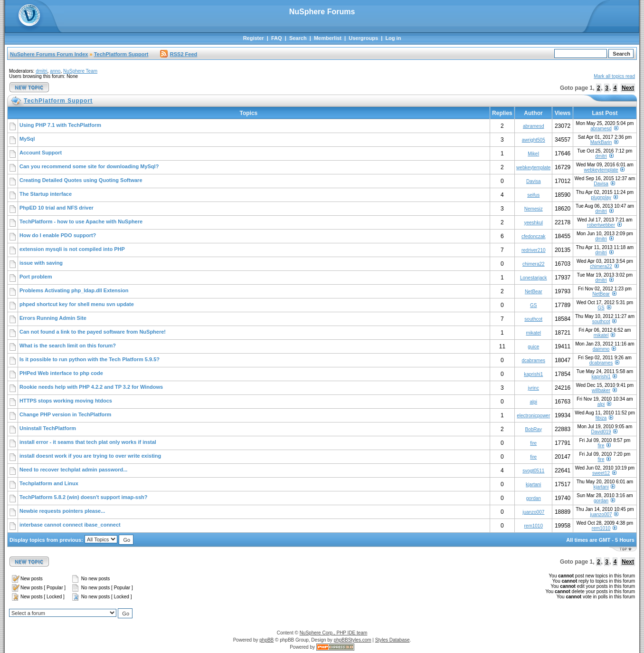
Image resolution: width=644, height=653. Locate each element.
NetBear (534, 292)
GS (533, 305)
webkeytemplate (533, 168)
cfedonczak (534, 236)
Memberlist (328, 38)
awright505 (534, 140)
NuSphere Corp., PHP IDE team (334, 633)
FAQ (277, 38)
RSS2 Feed (179, 54)
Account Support (41, 153)
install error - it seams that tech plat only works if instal (88, 442)
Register (254, 38)
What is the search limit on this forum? (68, 346)
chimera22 (534, 264)
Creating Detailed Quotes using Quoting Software (81, 180)
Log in (393, 38)
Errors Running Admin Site (53, 318)
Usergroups (363, 38)
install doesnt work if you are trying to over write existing (90, 456)
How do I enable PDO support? (58, 235)
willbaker (601, 390)
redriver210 (534, 250)
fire (533, 443)
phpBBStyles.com (353, 640)
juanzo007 (533, 512)
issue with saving (41, 263)
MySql (27, 139)
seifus (533, 195)
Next (628, 88)
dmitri (41, 71)
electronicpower (533, 416)
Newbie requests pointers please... (62, 511)
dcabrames (534, 360)
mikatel (533, 333)
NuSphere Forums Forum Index (49, 54)
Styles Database (393, 640)
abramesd (533, 126)
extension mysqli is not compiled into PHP (72, 249)
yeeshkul (534, 223)
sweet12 (601, 473)
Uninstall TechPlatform (48, 428)
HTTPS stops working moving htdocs (66, 401)
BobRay (533, 429)
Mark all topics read (614, 76)
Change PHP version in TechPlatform (65, 414)
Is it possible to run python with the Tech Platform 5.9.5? (90, 359)
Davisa (534, 181)
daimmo (601, 349)
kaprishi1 (533, 374)
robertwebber (601, 225)
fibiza (601, 418)
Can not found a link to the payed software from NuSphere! (93, 332)
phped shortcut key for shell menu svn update (77, 304)
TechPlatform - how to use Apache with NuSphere (81, 221)
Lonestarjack (534, 278)
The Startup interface (46, 194)
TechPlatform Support (121, 54)
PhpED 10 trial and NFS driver (57, 208)
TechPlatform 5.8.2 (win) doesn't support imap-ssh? (84, 497)
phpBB (266, 640)
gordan (534, 498)
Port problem (36, 277)
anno (55, 71)
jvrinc (534, 388)
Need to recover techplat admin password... (73, 470)
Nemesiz (534, 209)
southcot (533, 319)
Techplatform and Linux (49, 483)
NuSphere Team (80, 71)
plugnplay (601, 197)
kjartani (533, 485)
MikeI (533, 154)
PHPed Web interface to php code (61, 373)
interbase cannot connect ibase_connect (70, 525)
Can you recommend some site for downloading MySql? (89, 166)
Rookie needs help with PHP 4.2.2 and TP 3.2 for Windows (91, 387)
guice (533, 347)
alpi (533, 402)
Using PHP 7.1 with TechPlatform (60, 125)
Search (298, 38)
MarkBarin (601, 142)
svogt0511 (533, 471)
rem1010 (534, 526)
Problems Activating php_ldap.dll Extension (74, 290)
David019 (601, 432)
